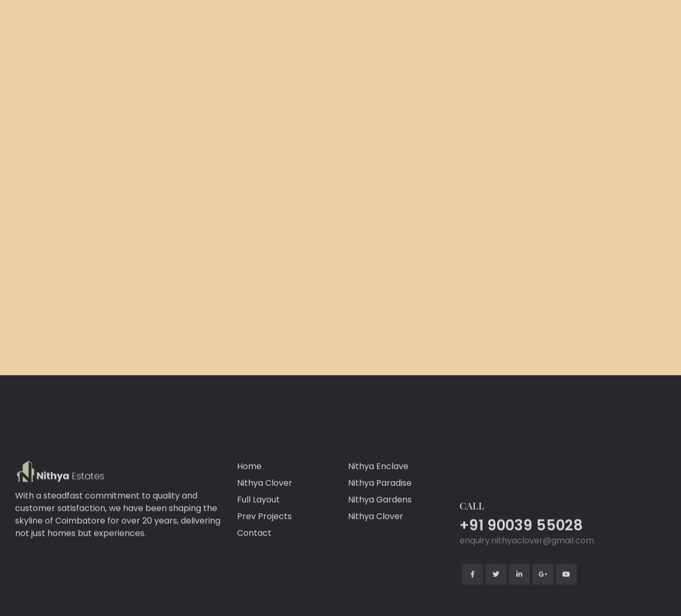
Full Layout (258, 542)
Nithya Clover (265, 526)
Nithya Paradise (380, 526)
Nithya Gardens (380, 542)
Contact (254, 576)
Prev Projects (264, 559)
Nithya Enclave (378, 509)
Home (249, 509)
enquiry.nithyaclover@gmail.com (527, 583)
